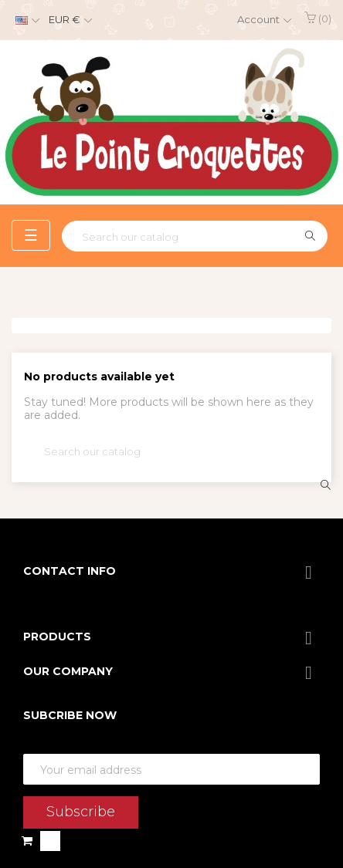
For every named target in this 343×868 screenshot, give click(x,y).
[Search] (195, 236)
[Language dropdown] (25, 20)
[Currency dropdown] (68, 20)
